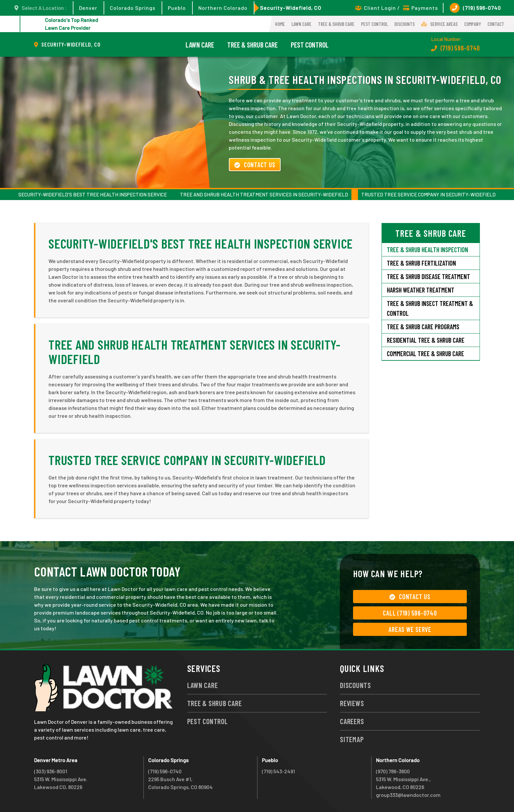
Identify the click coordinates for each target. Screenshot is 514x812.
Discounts (405, 24)
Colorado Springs (133, 8)
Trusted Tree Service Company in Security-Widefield (428, 194)
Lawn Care (301, 24)
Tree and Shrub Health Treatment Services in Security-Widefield (264, 194)
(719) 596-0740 (475, 8)
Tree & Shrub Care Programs (423, 327)
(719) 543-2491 (278, 771)
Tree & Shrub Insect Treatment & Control (430, 308)
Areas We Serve (410, 629)
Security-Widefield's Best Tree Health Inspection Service (93, 194)
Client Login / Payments (396, 8)
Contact (496, 24)
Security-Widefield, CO (291, 8)
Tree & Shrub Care (336, 24)
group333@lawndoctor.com (408, 795)
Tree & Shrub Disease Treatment (428, 276)
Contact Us (255, 165)
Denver (88, 8)
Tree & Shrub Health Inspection (427, 250)
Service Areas (439, 24)
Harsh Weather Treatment (421, 290)
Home (280, 24)
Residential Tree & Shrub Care (426, 340)
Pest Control (374, 24)
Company (473, 24)
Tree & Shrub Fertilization (421, 263)
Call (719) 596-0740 (410, 613)
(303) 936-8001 (51, 771)
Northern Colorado (223, 8)
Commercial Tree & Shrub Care (425, 354)
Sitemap (352, 739)
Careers (352, 721)
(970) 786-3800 (393, 771)
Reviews (352, 703)
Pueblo (177, 8)
